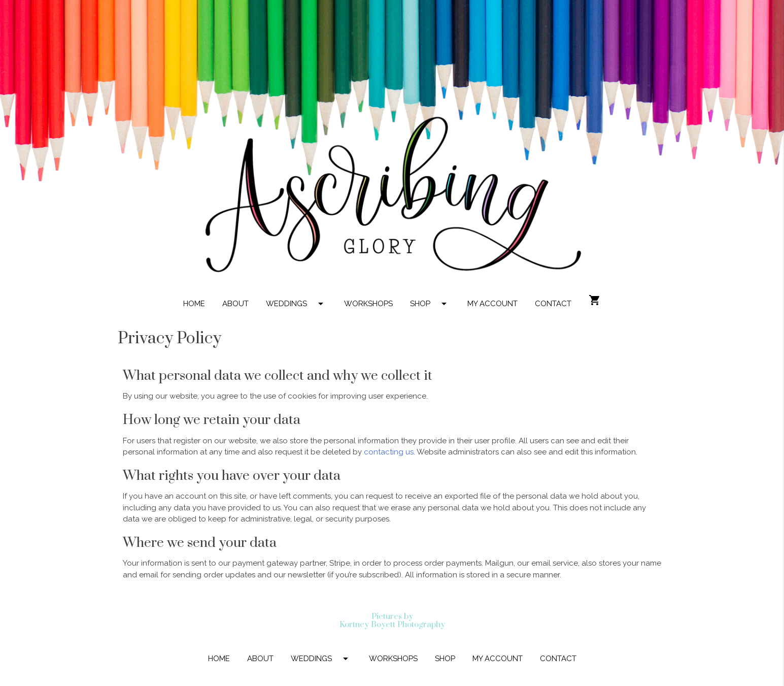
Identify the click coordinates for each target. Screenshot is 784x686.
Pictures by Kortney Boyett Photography (392, 621)
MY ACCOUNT (492, 304)
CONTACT (553, 304)
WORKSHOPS (368, 304)
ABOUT (235, 304)
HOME (194, 304)
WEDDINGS (296, 304)
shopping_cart (595, 300)
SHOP (430, 304)
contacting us (389, 452)
